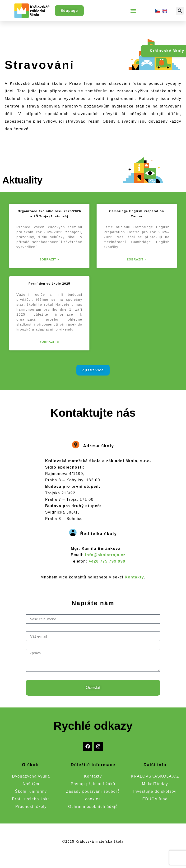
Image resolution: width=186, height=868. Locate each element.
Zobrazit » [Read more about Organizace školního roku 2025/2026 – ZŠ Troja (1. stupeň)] (49, 260)
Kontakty (134, 577)
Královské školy (167, 51)
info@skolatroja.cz (105, 555)
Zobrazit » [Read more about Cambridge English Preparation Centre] (137, 260)
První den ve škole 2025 (49, 284)
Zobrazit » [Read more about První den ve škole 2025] (49, 342)
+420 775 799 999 (107, 561)
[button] (133, 11)
